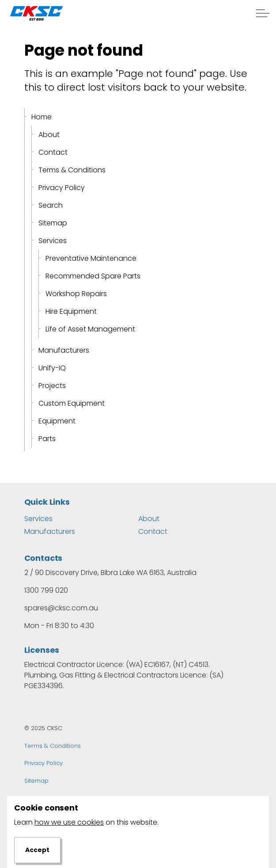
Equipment (57, 421)
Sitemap (53, 223)
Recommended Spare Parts (93, 276)
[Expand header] (263, 13)
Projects (52, 386)
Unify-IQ (52, 368)
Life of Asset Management (90, 329)
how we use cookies (69, 860)
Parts (47, 439)
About (49, 135)
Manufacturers (64, 350)
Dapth (79, 798)
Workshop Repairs (76, 294)
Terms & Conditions (72, 170)
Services (53, 241)
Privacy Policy (62, 188)
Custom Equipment (72, 403)
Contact (53, 152)
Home (42, 117)
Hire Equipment (71, 311)
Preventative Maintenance (91, 258)
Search (51, 205)
